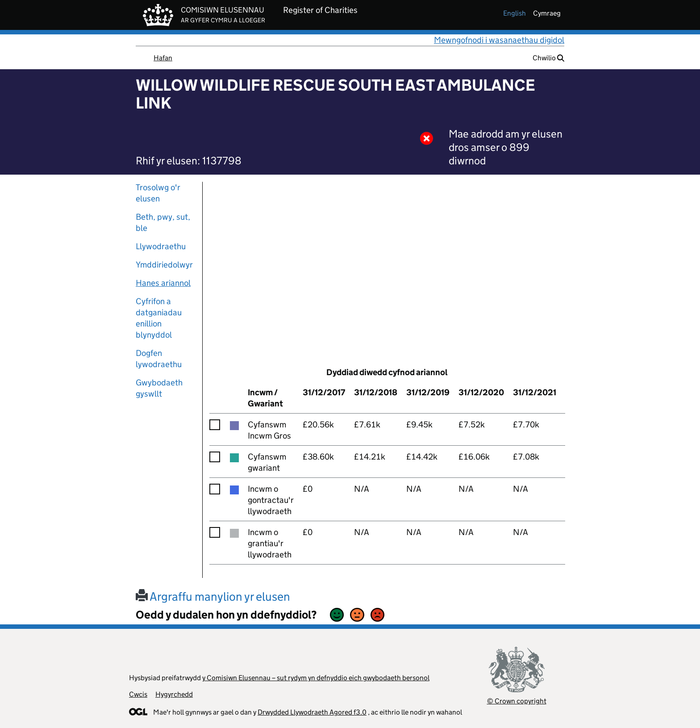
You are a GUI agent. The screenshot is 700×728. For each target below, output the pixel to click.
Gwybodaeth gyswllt (159, 388)
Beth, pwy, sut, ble (163, 222)
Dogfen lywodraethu (159, 359)
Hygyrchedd (174, 694)
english (515, 13)
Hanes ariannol (163, 283)
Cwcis (138, 694)
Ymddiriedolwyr (164, 265)
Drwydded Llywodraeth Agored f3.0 (312, 712)
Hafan (163, 58)
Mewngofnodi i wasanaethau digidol (499, 40)
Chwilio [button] (548, 58)
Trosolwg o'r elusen (158, 193)
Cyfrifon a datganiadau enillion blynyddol (159, 318)
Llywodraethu (161, 246)
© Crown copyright (517, 701)
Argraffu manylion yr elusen (213, 596)
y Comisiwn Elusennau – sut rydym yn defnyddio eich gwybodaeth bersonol (316, 678)
